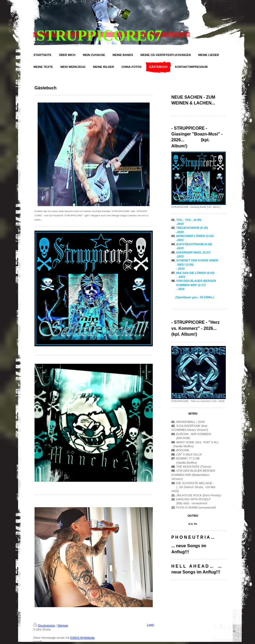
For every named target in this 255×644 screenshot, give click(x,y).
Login (150, 625)
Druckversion (44, 625)
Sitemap (63, 625)
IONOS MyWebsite (82, 638)
